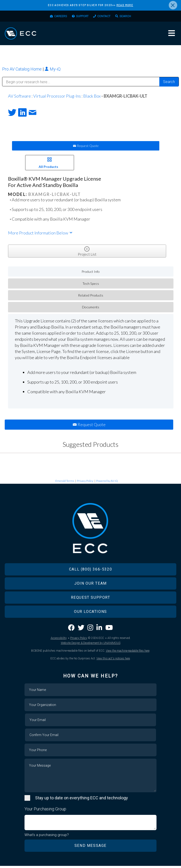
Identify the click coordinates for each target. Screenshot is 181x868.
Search (130, 17)
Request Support (91, 599)
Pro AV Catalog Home (22, 71)
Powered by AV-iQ (107, 483)
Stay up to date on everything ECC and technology (82, 800)
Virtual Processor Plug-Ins (57, 98)
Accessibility (59, 640)
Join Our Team (90, 585)
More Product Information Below (41, 235)
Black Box (92, 98)
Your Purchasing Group (45, 811)
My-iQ (53, 71)
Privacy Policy (85, 483)
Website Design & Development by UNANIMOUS (91, 645)
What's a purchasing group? (47, 837)
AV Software (19, 98)
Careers (57, 17)
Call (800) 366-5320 (90, 571)
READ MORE (125, 5)
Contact (106, 17)
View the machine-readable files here (128, 653)
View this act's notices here (113, 660)
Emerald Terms (65, 483)
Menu (172, 35)
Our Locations (90, 613)
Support (81, 17)
